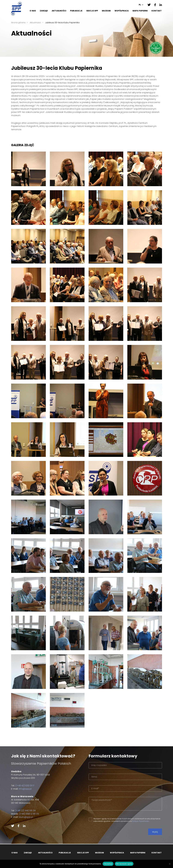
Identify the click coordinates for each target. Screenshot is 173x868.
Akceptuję (108, 864)
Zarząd (44, 11)
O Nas (33, 11)
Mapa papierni (140, 11)
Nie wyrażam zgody (124, 864)
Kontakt (157, 11)
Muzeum (106, 11)
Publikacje (76, 11)
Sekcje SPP (92, 11)
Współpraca (122, 11)
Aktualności (59, 11)
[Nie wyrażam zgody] (170, 864)
